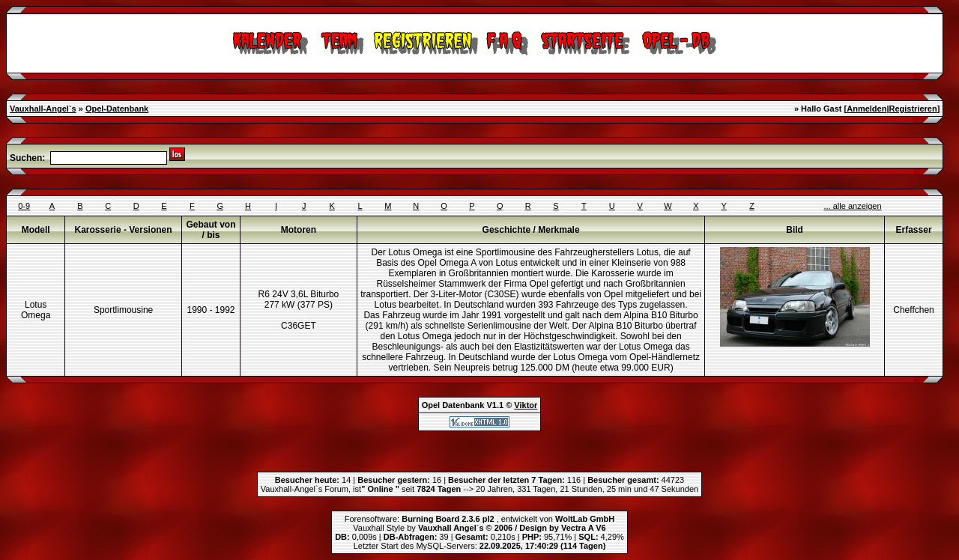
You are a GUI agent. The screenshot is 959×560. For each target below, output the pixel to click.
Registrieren (913, 109)
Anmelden (866, 109)
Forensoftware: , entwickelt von (479, 519)
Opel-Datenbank (117, 109)
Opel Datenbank (453, 405)
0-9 (24, 206)
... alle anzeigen (853, 206)
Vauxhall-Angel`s (43, 109)
